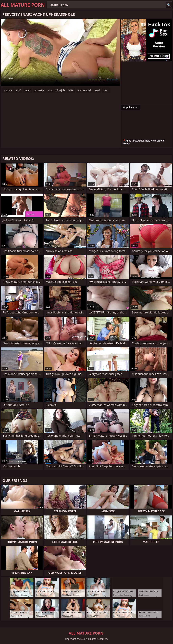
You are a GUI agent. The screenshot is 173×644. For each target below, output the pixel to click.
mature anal (84, 90)
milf (18, 90)
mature (8, 90)
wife (71, 90)
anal (97, 90)
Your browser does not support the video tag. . (60, 52)
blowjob (60, 90)
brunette (39, 90)
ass (50, 90)
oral (106, 90)
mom (27, 90)
